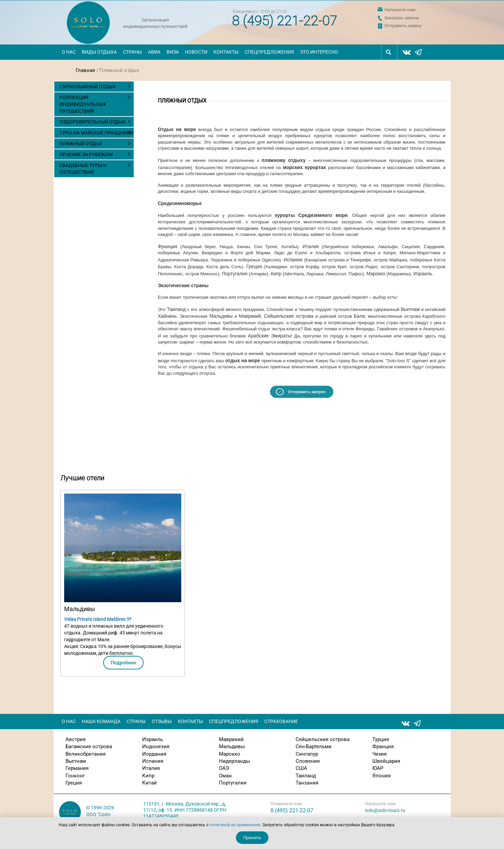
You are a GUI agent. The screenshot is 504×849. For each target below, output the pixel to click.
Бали (359, 316)
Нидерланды (235, 761)
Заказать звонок (402, 18)
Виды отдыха (99, 52)
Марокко (376, 274)
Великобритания (86, 754)
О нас (69, 52)
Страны (132, 52)
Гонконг (75, 776)
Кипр (276, 274)
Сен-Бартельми (314, 746)
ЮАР (378, 768)
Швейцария (386, 761)
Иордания (154, 754)
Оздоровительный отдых (93, 122)
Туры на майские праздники (96, 133)
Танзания (307, 783)
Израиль (423, 274)
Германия (77, 768)
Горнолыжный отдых (88, 87)
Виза (173, 52)
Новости (196, 52)
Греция (254, 266)
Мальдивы (221, 316)
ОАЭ (224, 768)
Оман (225, 776)
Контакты (226, 52)
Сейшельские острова (288, 316)
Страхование (281, 721)
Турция (381, 739)
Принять (252, 838)
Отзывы (162, 721)
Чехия (379, 754)
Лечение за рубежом (86, 154)
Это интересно (319, 52)
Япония (381, 776)
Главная (85, 70)
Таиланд (176, 309)
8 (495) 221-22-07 (284, 21)
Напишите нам (400, 10)
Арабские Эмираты (270, 336)
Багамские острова (89, 746)
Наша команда (101, 721)
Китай (150, 783)
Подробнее (123, 663)
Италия (311, 246)
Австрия (76, 739)
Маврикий (250, 316)
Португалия (235, 274)
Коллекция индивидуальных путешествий (83, 104)
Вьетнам (410, 309)
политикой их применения (235, 825)
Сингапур (307, 754)
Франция (167, 246)
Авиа (154, 52)
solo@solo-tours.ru (385, 810)
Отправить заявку (403, 26)
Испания (293, 260)
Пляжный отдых (81, 144)
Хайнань (167, 316)
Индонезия (156, 746)
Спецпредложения (269, 52)
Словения (308, 761)
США (301, 768)
